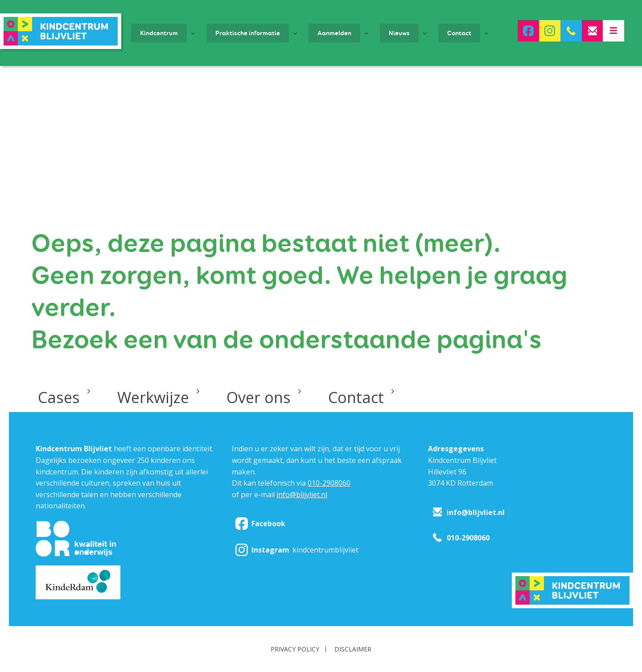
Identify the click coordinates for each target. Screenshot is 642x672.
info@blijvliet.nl (302, 495)
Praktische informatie (248, 33)
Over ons (259, 397)
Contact (459, 33)
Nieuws (399, 33)
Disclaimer (353, 649)
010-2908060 (329, 483)
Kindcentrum (159, 33)
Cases (59, 397)
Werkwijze (153, 397)
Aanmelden (334, 33)
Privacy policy (295, 649)
